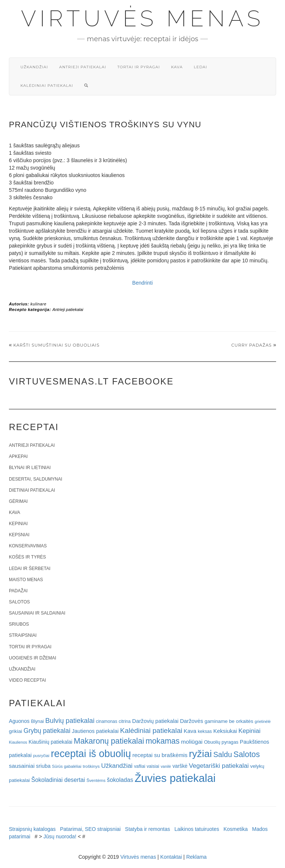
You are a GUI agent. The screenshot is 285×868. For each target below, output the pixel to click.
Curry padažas (251, 345)
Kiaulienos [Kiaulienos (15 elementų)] (18, 742)
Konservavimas (28, 546)
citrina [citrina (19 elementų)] (125, 721)
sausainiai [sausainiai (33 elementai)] (22, 766)
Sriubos (19, 624)
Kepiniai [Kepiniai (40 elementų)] (250, 731)
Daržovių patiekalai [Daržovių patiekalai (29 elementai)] (155, 721)
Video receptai (27, 680)
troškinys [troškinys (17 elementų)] (91, 766)
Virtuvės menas (143, 19)
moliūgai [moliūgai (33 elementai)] (192, 742)
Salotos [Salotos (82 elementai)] (247, 754)
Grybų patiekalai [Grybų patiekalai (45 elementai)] (47, 731)
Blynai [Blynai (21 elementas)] (37, 721)
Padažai (18, 591)
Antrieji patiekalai (83, 67)
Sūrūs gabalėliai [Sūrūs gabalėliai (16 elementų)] (67, 766)
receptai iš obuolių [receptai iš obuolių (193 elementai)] (91, 754)
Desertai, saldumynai (36, 479)
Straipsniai (23, 635)
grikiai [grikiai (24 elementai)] (16, 731)
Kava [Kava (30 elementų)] (190, 731)
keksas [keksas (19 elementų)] (205, 731)
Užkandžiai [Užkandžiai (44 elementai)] (117, 766)
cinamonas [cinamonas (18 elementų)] (107, 721)
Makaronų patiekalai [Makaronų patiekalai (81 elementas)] (109, 741)
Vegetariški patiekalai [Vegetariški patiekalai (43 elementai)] (219, 766)
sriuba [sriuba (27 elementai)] (43, 766)
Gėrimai (18, 501)
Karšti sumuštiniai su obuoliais (56, 345)
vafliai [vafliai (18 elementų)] (140, 766)
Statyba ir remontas (148, 829)
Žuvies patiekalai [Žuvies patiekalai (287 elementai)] (175, 778)
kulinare (38, 304)
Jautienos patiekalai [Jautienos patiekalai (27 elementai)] (95, 731)
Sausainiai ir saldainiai (37, 613)
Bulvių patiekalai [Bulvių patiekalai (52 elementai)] (70, 720)
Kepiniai (18, 524)
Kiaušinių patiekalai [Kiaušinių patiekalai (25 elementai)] (50, 742)
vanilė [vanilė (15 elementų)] (166, 766)
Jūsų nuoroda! (60, 836)
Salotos (19, 602)
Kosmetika (235, 829)
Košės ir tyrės (27, 557)
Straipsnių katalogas (32, 829)
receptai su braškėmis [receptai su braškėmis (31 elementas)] (160, 755)
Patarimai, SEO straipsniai (90, 829)
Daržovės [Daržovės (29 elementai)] (192, 721)
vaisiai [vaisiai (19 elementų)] (153, 766)
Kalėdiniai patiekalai (47, 86)
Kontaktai (171, 857)
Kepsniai (19, 535)
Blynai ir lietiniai (30, 468)
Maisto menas (26, 580)
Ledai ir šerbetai (30, 569)
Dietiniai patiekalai (32, 490)
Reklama (196, 857)
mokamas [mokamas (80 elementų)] (163, 741)
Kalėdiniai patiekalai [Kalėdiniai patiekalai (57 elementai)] (151, 731)
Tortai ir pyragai (139, 67)
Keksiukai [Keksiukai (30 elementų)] (225, 731)
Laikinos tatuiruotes (197, 829)
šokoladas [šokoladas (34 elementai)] (120, 780)
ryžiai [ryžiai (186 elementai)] (200, 754)
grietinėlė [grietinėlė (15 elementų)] (263, 721)
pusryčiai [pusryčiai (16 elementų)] (41, 756)
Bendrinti (142, 283)
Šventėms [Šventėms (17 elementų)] (96, 780)
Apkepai (18, 456)
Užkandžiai (34, 67)
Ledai (200, 67)
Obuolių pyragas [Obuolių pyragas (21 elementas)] (221, 742)
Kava (177, 67)
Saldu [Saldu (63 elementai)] (223, 754)
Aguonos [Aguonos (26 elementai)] (19, 721)
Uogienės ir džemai (32, 658)
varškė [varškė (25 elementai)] (180, 766)
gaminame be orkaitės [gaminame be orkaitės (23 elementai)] (229, 721)
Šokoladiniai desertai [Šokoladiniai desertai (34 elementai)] (58, 780)
